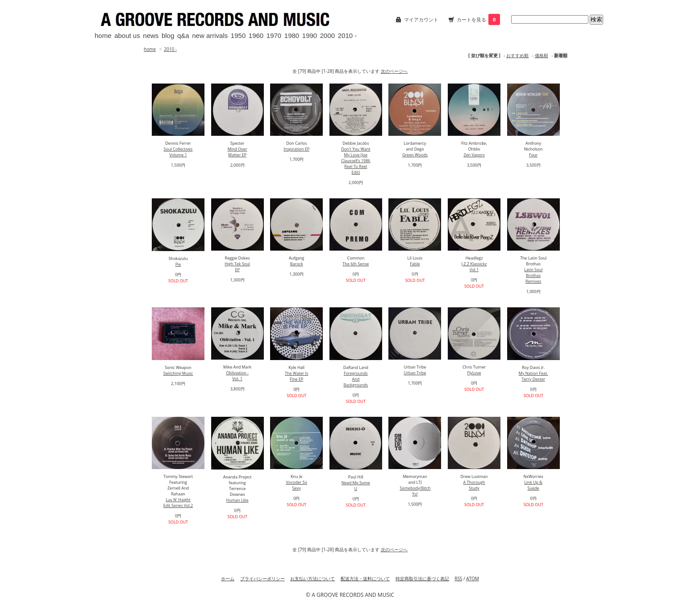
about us (127, 36)
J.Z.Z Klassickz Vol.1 (474, 267)
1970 (274, 36)
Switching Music (178, 373)
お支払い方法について (312, 578)
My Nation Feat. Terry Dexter (533, 376)
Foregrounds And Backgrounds (356, 379)
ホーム (228, 578)
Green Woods (415, 155)
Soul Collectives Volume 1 (178, 152)
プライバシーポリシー (262, 578)
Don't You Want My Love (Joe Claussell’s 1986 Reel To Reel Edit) (356, 161)
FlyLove (474, 373)
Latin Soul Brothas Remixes (533, 275)
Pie (178, 264)
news (151, 36)
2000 (327, 36)
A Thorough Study (474, 485)
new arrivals (210, 36)
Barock (297, 264)
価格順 (542, 55)
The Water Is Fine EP (296, 376)
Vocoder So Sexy (297, 485)
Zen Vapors (474, 155)
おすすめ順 (517, 55)
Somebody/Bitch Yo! (415, 491)
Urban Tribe (415, 373)
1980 (292, 36)
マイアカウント (421, 19)
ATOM (473, 578)
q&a (183, 36)
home (103, 36)
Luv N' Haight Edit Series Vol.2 (178, 503)
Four (533, 155)
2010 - (348, 36)
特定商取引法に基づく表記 (422, 578)
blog (168, 36)
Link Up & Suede (533, 485)
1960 (256, 36)
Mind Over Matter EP (237, 152)
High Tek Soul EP (237, 267)
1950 (238, 36)
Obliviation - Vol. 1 (237, 376)
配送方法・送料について (365, 578)
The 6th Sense (356, 264)
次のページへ (394, 71)
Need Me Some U (356, 486)
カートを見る (478, 19)
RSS (458, 578)
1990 (310, 36)
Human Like (237, 500)
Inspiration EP (296, 149)
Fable (415, 264)
